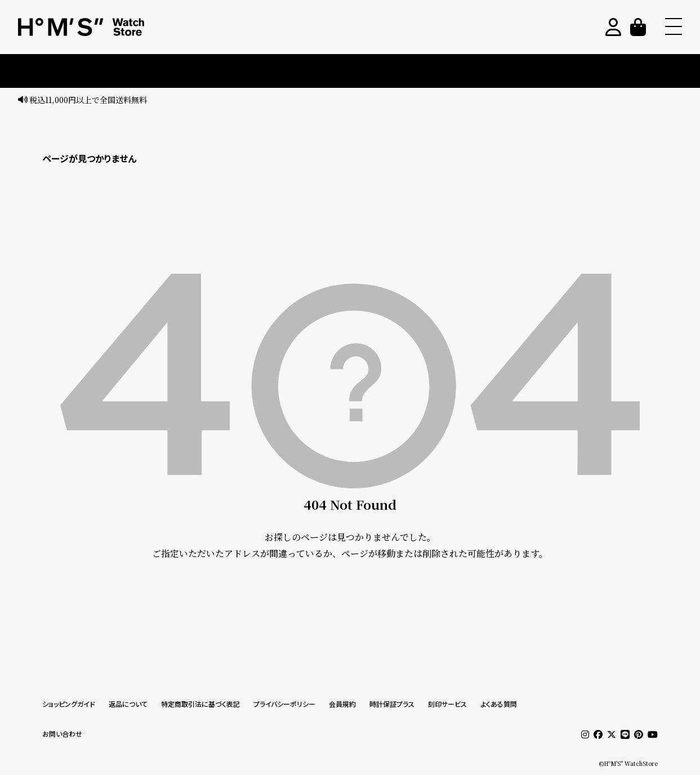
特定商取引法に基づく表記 (200, 704)
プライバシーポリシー (284, 704)
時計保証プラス (392, 704)
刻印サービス (447, 704)
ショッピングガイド (69, 704)
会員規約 (342, 704)
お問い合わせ (62, 734)
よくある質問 (499, 704)
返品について (128, 704)
